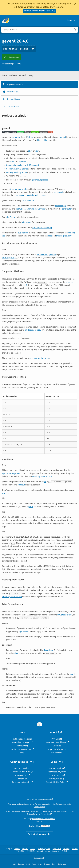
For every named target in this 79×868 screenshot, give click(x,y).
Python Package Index (46, 254)
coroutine (16, 137)
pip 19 (31, 507)
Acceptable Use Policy (56, 782)
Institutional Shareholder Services (30, 209)
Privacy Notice (56, 779)
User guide (21, 746)
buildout (21, 485)
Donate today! (39, 807)
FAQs (22, 753)
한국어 (64, 851)
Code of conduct (56, 775)
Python (30, 137)
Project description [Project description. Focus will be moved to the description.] (13, 84)
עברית (48, 851)
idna (16, 653)
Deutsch (75, 849)
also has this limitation (39, 358)
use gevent (58, 192)
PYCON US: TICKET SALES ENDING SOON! (39, 11)
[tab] (39, 85)
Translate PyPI (21, 775)
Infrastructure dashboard (56, 742)
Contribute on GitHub (21, 772)
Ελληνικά (66, 849)
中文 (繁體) (31, 851)
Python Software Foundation (38, 814)
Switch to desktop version (39, 834)
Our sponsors (57, 753)
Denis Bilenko (28, 200)
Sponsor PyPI (22, 779)
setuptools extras (65, 615)
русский (40, 851)
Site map (39, 821)
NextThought (61, 206)
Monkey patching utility (16, 172)
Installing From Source (42, 476)
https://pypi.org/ (9, 258)
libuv (46, 140)
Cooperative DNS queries (17, 169)
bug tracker (23, 233)
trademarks (64, 811)
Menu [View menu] (71, 20)
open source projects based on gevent (30, 195)
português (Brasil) (44, 849)
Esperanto (56, 851)
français (25, 849)
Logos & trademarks (57, 749)
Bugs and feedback (22, 768)
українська (57, 849)
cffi (26, 285)
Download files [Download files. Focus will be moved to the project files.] (11, 106)
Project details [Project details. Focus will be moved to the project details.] (11, 92)
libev (39, 140)
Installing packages (21, 739)
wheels (5, 493)
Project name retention (21, 749)
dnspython (48, 650)
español (17, 849)
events (12, 161)
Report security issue (57, 772)
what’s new (11, 217)
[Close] (75, 4)
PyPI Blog (56, 739)
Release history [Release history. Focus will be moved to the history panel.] (11, 99)
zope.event (23, 631)
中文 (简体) (20, 851)
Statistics (57, 746)
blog (50, 236)
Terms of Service (56, 768)
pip (44, 482)
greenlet (62, 137)
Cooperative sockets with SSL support (23, 165)
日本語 (33, 849)
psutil (72, 674)
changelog (27, 222)
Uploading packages (21, 742)
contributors (67, 209)
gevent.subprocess (40, 180)
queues (23, 161)
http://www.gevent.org (42, 228)
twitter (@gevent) (64, 236)
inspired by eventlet (19, 189)
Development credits (21, 782)
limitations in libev (33, 330)
